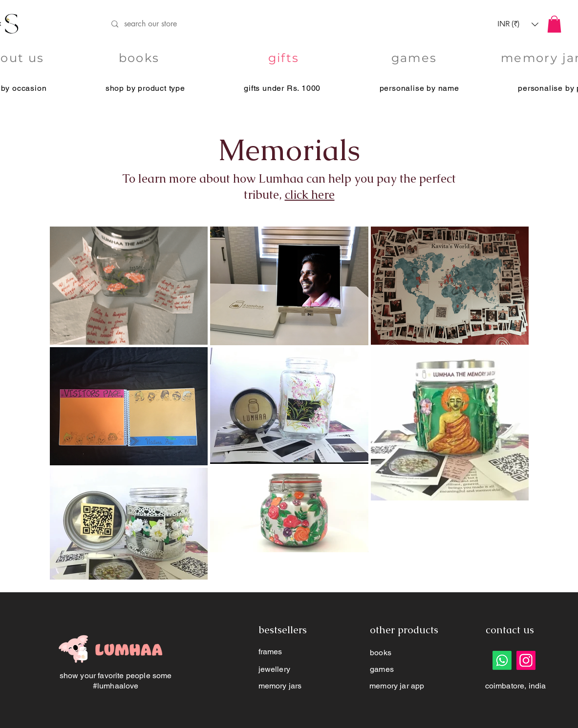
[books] (140, 58)
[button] (518, 24)
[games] (415, 58)
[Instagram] (526, 660)
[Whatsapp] (502, 660)
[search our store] (274, 24)
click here (310, 195)
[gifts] (285, 58)
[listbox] (518, 24)
